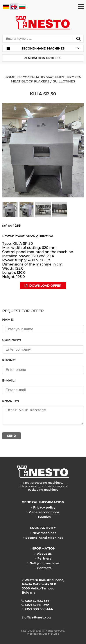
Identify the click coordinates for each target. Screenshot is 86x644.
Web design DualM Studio (43, 634)
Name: (8, 319)
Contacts (43, 568)
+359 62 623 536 (36, 601)
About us (43, 554)
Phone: (9, 360)
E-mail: (9, 380)
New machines (43, 533)
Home (10, 77)
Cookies (43, 517)
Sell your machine (43, 563)
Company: (12, 340)
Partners (43, 558)
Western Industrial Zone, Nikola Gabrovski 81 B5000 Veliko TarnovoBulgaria (43, 586)
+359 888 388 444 (37, 609)
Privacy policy (43, 507)
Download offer (43, 286)
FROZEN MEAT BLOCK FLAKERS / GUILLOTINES (46, 79)
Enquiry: (11, 401)
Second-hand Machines (41, 77)
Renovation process (42, 58)
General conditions (43, 512)
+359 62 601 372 (36, 605)
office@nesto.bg (36, 617)
